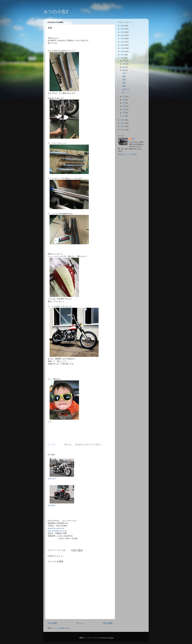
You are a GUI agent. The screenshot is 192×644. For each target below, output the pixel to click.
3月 (124, 109)
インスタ (51, 444)
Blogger (111, 638)
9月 (124, 67)
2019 (123, 48)
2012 (123, 130)
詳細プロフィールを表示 (127, 154)
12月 (125, 61)
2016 (123, 58)
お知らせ (126, 89)
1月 (124, 116)
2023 (123, 35)
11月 (125, 64)
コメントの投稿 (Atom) (61, 628)
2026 (123, 26)
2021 (123, 42)
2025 (123, 29)
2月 (124, 113)
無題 (124, 76)
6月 (124, 100)
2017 (123, 55)
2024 (123, 32)
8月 (124, 70)
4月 (124, 106)
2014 (123, 123)
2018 (123, 51)
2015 (123, 120)
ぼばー (125, 73)
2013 (123, 126)
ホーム (80, 623)
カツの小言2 (56, 12)
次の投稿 (52, 623)
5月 (124, 103)
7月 (124, 97)
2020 (123, 45)
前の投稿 (108, 623)
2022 (123, 39)
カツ (133, 139)
